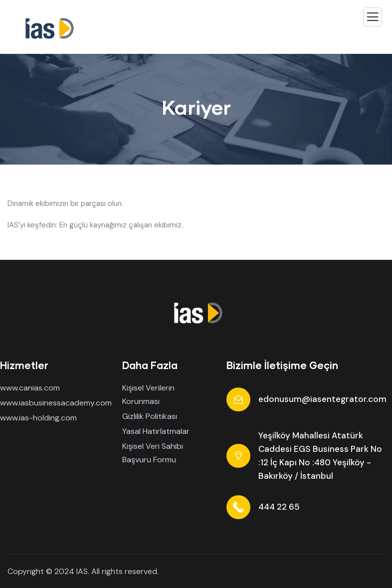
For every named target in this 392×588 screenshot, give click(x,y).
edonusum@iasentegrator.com (322, 399)
